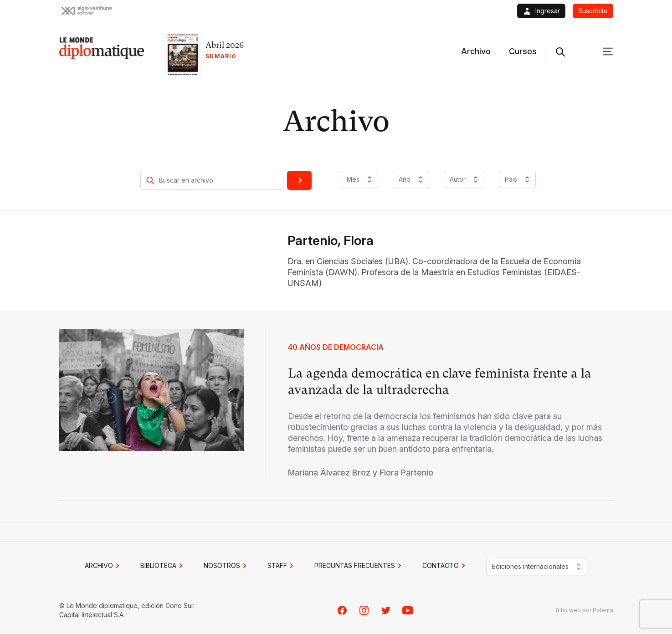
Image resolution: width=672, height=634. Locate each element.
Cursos (523, 51)
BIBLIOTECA (163, 566)
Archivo (476, 51)
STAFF (282, 566)
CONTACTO (445, 566)
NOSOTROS (226, 566)
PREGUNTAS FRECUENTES (359, 566)
